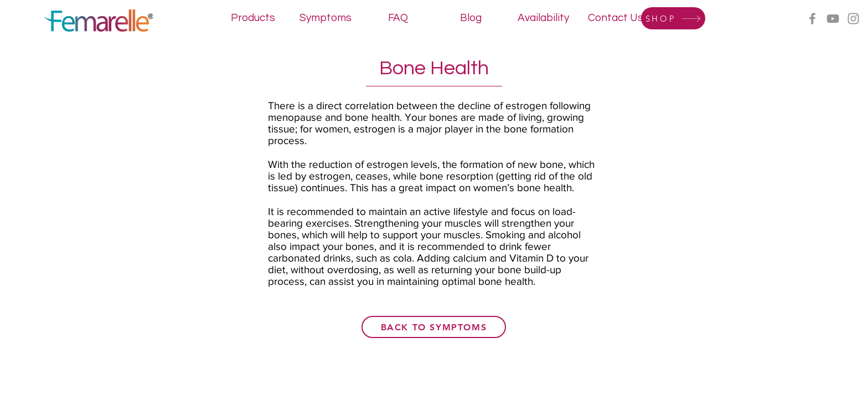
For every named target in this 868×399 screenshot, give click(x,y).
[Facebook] (812, 19)
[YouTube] (833, 19)
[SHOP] (673, 18)
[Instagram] (853, 19)
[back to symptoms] (434, 327)
